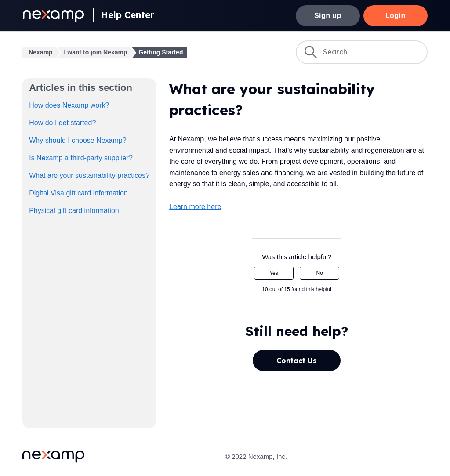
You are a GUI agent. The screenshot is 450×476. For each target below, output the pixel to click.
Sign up (328, 16)
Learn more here (195, 207)
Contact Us (297, 361)
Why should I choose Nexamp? (78, 140)
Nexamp (40, 52)
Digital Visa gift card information (78, 193)
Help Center (128, 15)
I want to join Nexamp (96, 52)
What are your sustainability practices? (89, 175)
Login (396, 16)
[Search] (362, 52)
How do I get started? (62, 123)
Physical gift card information (74, 211)
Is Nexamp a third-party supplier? (81, 158)
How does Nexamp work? (69, 105)
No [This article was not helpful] (320, 273)
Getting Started (161, 52)
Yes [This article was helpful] (274, 273)
